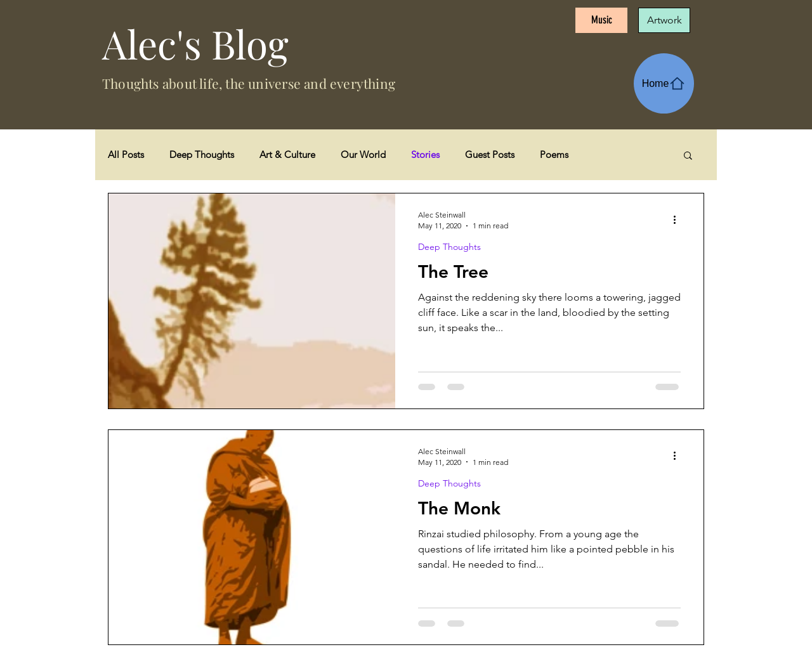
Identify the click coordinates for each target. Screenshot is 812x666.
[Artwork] (664, 20)
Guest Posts (490, 155)
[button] (688, 156)
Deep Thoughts (202, 155)
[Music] (601, 20)
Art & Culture (287, 155)
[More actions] (679, 219)
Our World (363, 155)
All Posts (126, 155)
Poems (554, 155)
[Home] (664, 83)
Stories (425, 155)
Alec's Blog (195, 43)
